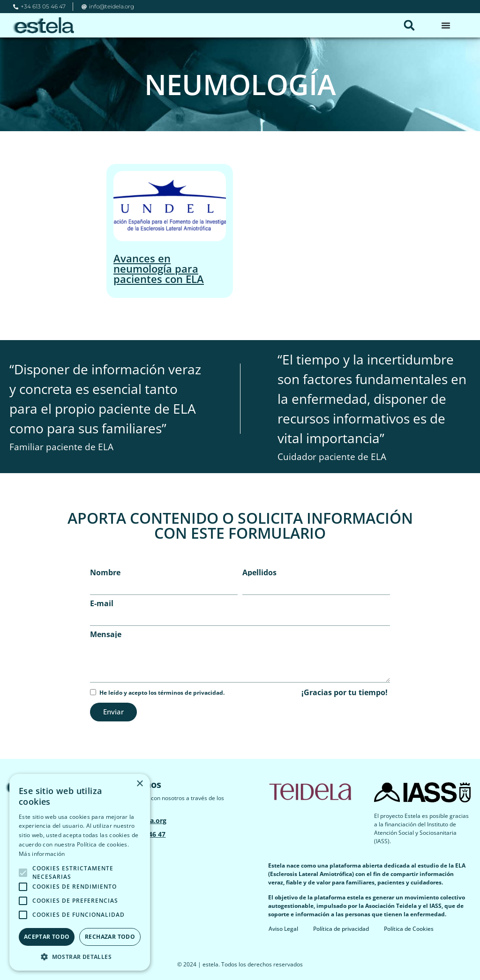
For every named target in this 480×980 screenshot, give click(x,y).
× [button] (139, 784)
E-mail (102, 603)
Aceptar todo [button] (47, 937)
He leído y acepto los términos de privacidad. (162, 693)
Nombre (105, 572)
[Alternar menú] (446, 25)
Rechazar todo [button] (110, 937)
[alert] (80, 872)
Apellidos (259, 572)
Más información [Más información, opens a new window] (42, 854)
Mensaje (106, 634)
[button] (409, 25)
